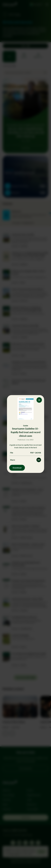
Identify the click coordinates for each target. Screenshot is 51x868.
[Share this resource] (39, 460)
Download (17, 468)
